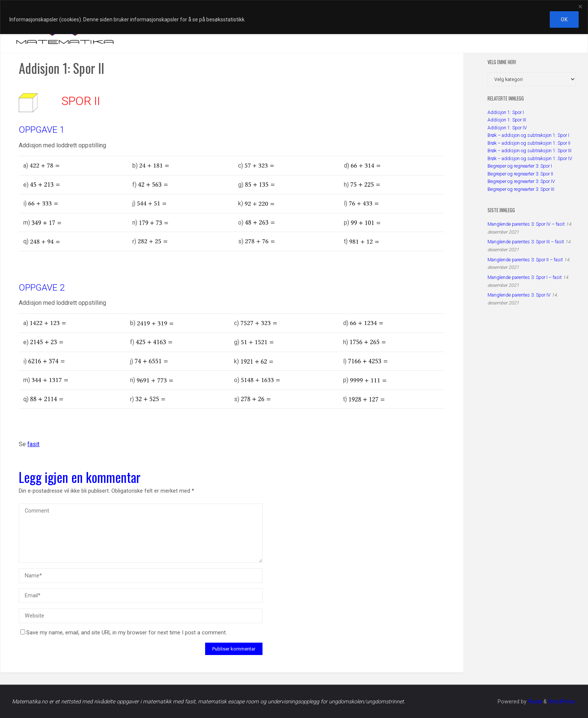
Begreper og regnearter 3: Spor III (521, 189)
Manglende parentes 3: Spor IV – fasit (526, 224)
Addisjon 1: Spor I (506, 112)
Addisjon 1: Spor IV (507, 128)
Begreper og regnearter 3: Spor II (520, 174)
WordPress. (562, 702)
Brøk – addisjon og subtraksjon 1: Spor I (528, 135)
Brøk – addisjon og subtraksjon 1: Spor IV (530, 158)
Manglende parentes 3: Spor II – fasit (525, 260)
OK (564, 19)
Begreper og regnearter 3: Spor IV (521, 181)
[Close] (580, 6)
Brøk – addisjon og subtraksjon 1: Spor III (529, 151)
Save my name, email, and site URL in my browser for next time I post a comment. (124, 633)
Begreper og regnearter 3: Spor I (520, 166)
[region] (294, 17)
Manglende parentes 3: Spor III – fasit (526, 242)
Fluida (534, 702)
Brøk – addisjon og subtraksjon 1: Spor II (529, 143)
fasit (33, 444)
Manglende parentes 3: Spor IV (519, 295)
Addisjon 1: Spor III (507, 120)
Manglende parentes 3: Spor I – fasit (525, 277)
